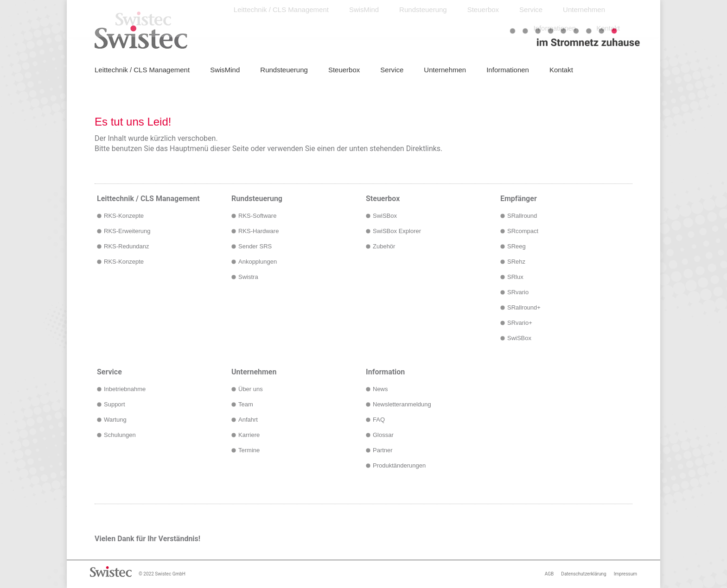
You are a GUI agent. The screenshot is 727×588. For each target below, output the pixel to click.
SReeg (517, 246)
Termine (249, 450)
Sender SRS (255, 246)
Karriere (249, 435)
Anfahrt (248, 420)
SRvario (518, 292)
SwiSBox (385, 216)
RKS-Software (257, 216)
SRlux (515, 277)
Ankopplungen (258, 262)
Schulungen (120, 435)
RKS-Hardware (258, 231)
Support (115, 404)
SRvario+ (520, 323)
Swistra (248, 277)
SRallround (522, 216)
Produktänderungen (399, 465)
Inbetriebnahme (125, 389)
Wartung (115, 420)
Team (246, 404)
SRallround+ (524, 307)
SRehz (516, 262)
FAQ (379, 420)
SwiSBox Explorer (397, 231)
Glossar (383, 435)
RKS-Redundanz (127, 246)
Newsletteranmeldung (402, 404)
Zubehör (384, 246)
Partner (383, 450)
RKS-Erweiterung (127, 231)
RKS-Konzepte (124, 216)
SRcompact (523, 231)
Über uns (251, 389)
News (380, 389)
